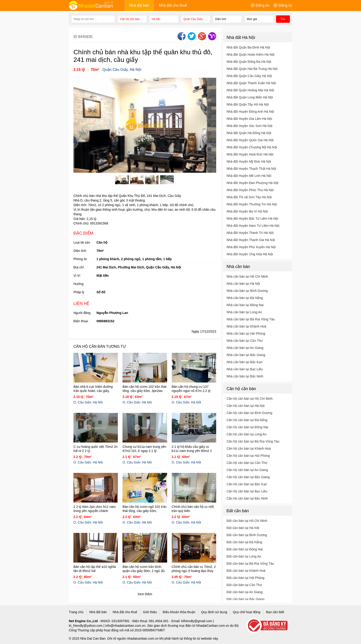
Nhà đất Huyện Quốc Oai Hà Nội (250, 140)
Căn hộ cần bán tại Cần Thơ (247, 463)
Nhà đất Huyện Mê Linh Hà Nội (249, 176)
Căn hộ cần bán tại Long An (246, 434)
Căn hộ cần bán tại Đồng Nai (247, 427)
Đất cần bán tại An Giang (245, 592)
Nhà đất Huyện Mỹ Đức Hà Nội (249, 161)
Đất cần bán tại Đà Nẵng (244, 542)
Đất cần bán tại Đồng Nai (245, 549)
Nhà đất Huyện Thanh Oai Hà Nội (251, 240)
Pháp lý (79, 292)
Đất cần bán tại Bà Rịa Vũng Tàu (250, 563)
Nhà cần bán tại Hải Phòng (246, 333)
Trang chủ (76, 612)
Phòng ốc (80, 259)
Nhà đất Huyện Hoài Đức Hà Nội (250, 154)
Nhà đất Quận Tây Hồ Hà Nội (248, 104)
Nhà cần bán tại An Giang (245, 348)
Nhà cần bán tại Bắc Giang (246, 355)
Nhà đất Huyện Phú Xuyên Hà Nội (251, 247)
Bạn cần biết (275, 612)
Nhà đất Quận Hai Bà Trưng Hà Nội (252, 69)
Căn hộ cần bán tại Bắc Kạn (247, 484)
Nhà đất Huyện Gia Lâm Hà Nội (249, 119)
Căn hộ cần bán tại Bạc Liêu (247, 491)
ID (76, 37)
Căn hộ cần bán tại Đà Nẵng (247, 420)
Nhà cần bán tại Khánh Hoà (246, 326)
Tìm (283, 19)
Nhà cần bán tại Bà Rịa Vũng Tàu (251, 319)
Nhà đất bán (139, 5)
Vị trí (77, 276)
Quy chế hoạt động (246, 612)
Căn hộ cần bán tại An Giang (247, 470)
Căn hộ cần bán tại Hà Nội (246, 406)
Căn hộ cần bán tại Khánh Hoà (249, 448)
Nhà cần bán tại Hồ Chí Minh (247, 276)
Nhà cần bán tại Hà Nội (243, 284)
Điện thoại (81, 321)
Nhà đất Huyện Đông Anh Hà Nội (250, 112)
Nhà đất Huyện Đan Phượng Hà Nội (252, 183)
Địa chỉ (79, 267)
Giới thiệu (150, 612)
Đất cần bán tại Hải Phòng (245, 578)
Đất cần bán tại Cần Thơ (244, 585)
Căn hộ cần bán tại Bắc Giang (248, 477)
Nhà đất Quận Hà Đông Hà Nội (249, 133)
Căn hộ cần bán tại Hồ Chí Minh (250, 399)
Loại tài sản (82, 242)
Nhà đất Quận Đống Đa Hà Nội (249, 62)
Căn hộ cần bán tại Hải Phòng (248, 456)
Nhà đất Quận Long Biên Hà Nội (250, 97)
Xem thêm (145, 594)
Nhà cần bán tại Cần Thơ (245, 341)
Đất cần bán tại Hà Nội (243, 528)
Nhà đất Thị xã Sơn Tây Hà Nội (249, 197)
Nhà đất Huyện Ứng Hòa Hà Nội (250, 254)
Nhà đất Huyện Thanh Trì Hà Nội (250, 233)
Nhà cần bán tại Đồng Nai (245, 305)
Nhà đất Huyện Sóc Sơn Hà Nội (249, 126)
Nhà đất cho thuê (173, 5)
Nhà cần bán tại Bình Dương (247, 291)
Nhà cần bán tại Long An (244, 312)
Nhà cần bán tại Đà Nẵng (245, 298)
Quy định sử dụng (214, 612)
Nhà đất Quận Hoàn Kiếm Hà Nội (250, 55)
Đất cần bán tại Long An (244, 556)
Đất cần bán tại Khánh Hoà (246, 571)
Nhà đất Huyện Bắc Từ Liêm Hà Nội (252, 218)
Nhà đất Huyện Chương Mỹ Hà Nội (252, 147)
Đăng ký (285, 5)
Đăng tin (263, 5)
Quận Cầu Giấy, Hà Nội (122, 70)
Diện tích (80, 251)
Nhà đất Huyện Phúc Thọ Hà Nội (250, 190)
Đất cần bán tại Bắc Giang (245, 599)
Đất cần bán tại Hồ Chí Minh (247, 521)
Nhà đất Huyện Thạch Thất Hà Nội (251, 169)
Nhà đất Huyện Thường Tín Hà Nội (252, 204)
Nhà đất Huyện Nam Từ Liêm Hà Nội (253, 226)
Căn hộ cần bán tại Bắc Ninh (247, 498)
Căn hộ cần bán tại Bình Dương (249, 413)
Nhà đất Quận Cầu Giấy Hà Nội (249, 76)
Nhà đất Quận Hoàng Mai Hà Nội (250, 90)
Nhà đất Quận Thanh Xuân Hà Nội (251, 83)
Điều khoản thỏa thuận (179, 612)
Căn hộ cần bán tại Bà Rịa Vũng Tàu (253, 441)
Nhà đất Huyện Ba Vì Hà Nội (247, 211)
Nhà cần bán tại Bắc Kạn (245, 362)
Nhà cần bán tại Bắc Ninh (245, 376)
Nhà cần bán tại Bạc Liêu (245, 369)
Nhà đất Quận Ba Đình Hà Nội (248, 47)
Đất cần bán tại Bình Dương (247, 535)
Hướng (79, 284)
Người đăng (82, 313)
